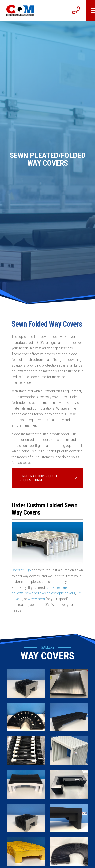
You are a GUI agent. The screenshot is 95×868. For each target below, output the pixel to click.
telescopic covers (61, 593)
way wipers (36, 599)
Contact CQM (22, 570)
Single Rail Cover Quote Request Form (39, 478)
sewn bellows (35, 593)
